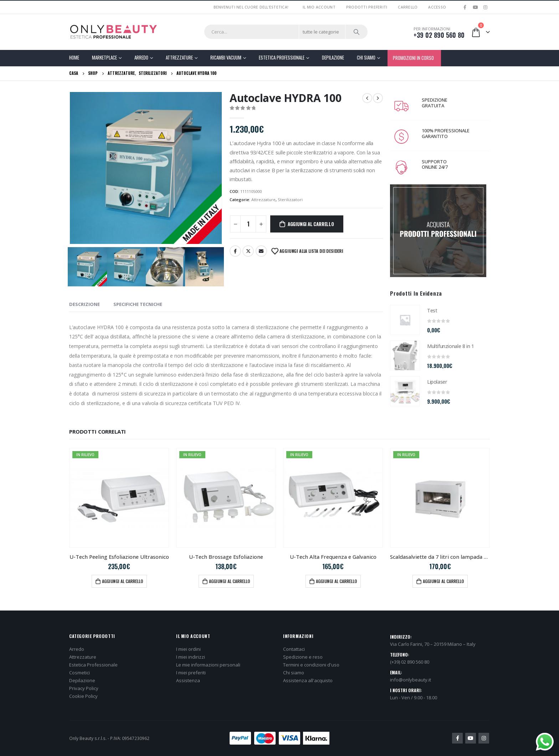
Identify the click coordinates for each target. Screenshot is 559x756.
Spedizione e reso (303, 657)
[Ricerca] (357, 32)
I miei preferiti (191, 673)
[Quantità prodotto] (248, 224)
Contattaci (294, 649)
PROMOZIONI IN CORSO (413, 58)
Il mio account (319, 7)
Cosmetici (80, 673)
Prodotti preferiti (367, 7)
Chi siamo (294, 673)
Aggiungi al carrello (311, 224)
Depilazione (333, 57)
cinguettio (248, 251)
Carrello (408, 7)
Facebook (235, 251)
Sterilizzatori (290, 200)
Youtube (471, 738)
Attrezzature (179, 57)
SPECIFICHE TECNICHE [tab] (138, 304)
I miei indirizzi (191, 657)
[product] (405, 320)
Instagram (484, 738)
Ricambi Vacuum (226, 57)
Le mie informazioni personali (208, 665)
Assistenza (188, 680)
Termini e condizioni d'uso (311, 665)
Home (74, 57)
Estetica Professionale (282, 57)
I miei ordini (188, 649)
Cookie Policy (83, 696)
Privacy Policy (84, 688)
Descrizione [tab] (84, 304)
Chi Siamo (366, 57)
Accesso (437, 7)
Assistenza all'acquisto (308, 680)
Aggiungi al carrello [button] (122, 581)
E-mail (261, 251)
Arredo (141, 57)
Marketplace (104, 57)
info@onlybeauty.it (411, 680)
